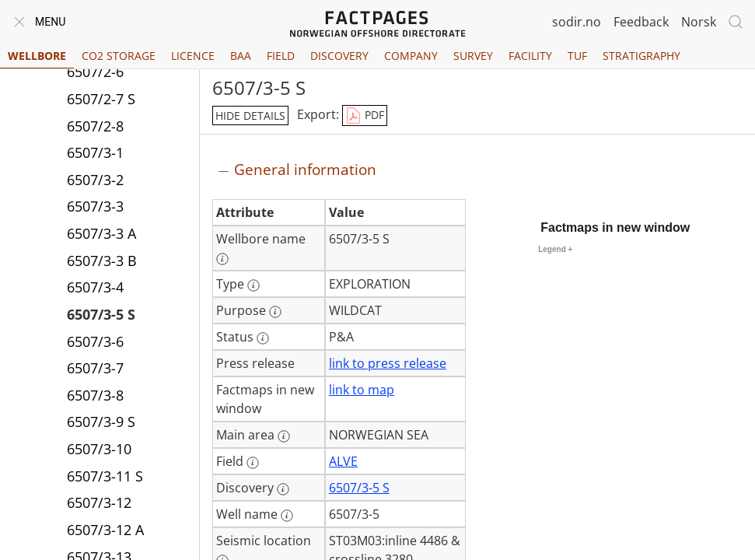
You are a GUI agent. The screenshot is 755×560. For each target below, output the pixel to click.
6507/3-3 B (102, 261)
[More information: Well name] (287, 516)
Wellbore (37, 56)
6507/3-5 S (101, 314)
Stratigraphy (641, 56)
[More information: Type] (253, 285)
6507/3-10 (99, 449)
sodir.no (577, 22)
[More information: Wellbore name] (222, 259)
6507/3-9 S (101, 422)
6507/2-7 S (101, 99)
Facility (530, 56)
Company (411, 56)
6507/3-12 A (105, 530)
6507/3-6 (95, 341)
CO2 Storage (119, 56)
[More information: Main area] (284, 436)
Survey (473, 56)
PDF (365, 116)
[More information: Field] (253, 463)
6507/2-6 (95, 72)
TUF (577, 56)
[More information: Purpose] (275, 312)
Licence (193, 56)
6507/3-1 (95, 152)
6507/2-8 (95, 126)
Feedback (641, 22)
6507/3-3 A (101, 233)
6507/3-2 (95, 180)
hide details (250, 115)
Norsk (699, 22)
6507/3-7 (95, 368)
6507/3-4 (95, 287)
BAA (241, 56)
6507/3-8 (95, 395)
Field (281, 56)
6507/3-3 (95, 206)
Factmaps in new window (615, 227)
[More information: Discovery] (283, 489)
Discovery (339, 56)
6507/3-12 (99, 502)
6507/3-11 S (105, 476)
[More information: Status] (263, 338)
